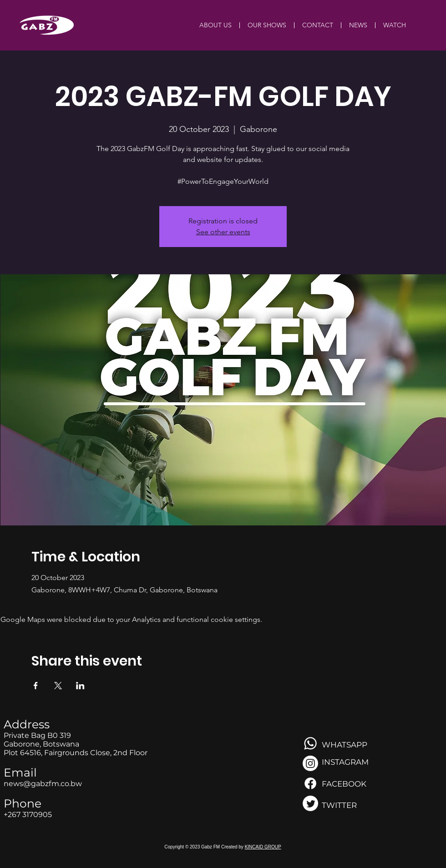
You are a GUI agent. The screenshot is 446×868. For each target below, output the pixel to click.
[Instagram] (310, 763)
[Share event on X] (58, 686)
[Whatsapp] (310, 743)
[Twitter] (310, 803)
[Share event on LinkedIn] (80, 686)
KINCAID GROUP (263, 847)
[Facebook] (310, 783)
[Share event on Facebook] (36, 686)
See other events (223, 232)
